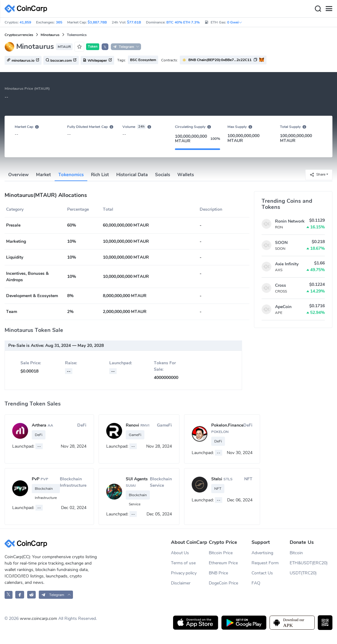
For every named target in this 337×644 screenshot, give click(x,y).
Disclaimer (181, 583)
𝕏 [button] (105, 47)
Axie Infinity (287, 264)
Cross (281, 285)
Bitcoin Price (221, 553)
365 (59, 22)
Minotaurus (50, 35)
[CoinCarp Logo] (27, 9)
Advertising (262, 553)
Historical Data (132, 175)
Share (317, 175)
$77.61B (134, 22)
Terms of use (183, 563)
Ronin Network (290, 221)
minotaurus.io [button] (23, 60)
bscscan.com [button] (61, 60)
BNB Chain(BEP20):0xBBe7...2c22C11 (220, 60)
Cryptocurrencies (19, 35)
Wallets (186, 175)
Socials (163, 175)
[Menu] (329, 9)
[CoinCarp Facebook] (20, 595)
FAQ (256, 583)
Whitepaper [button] (97, 60)
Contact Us (262, 573)
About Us (180, 553)
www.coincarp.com (38, 619)
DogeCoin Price (223, 583)
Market (43, 175)
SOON (281, 243)
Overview (18, 175)
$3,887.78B (97, 22)
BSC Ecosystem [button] (143, 60)
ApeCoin (283, 307)
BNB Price (218, 573)
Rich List (100, 175)
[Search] (318, 9)
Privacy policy (184, 573)
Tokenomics (71, 175)
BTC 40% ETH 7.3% (183, 22)
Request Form (265, 563)
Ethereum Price (223, 563)
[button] (223, 60)
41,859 (25, 22)
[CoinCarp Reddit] (32, 595)
